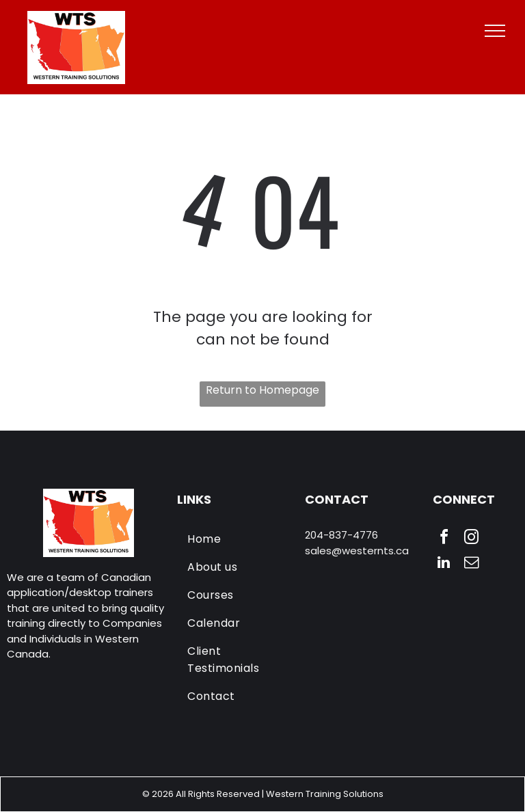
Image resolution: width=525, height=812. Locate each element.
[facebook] (444, 539)
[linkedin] (444, 564)
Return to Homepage (262, 390)
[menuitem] (236, 539)
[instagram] (471, 539)
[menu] (495, 31)
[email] (471, 564)
